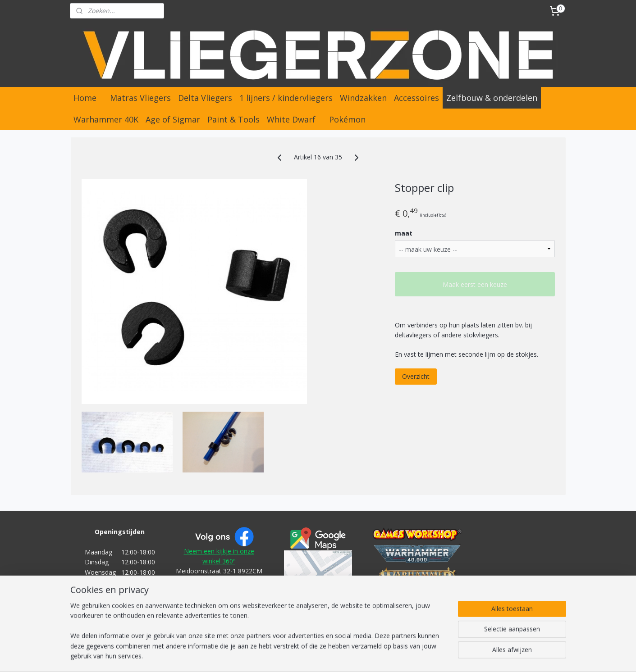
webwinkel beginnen (335, 656)
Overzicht (416, 376)
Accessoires (416, 98)
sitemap (281, 656)
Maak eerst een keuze (475, 284)
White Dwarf (291, 119)
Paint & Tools (233, 119)
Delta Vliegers (205, 98)
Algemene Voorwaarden (219, 611)
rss (300, 656)
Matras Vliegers (140, 98)
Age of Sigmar (173, 119)
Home (85, 98)
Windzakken (363, 98)
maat (404, 233)
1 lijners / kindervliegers (286, 98)
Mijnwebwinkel (414, 656)
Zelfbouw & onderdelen (492, 98)
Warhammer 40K (106, 119)
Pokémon (347, 119)
